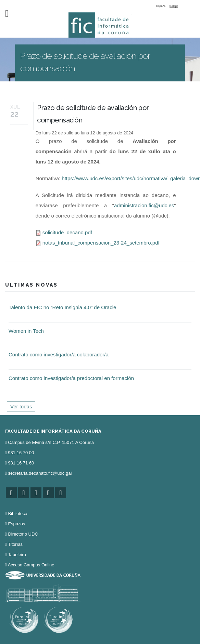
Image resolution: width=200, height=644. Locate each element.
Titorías (15, 544)
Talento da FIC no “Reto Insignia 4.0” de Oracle (62, 307)
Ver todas (21, 406)
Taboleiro (17, 555)
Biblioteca (17, 514)
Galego (174, 6)
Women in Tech (26, 331)
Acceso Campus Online (31, 565)
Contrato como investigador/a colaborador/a (59, 354)
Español (161, 6)
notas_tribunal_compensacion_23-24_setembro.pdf (101, 243)
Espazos (16, 524)
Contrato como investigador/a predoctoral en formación (71, 378)
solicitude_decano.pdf (67, 232)
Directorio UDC (23, 534)
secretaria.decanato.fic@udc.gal (40, 473)
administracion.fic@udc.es (144, 205)
